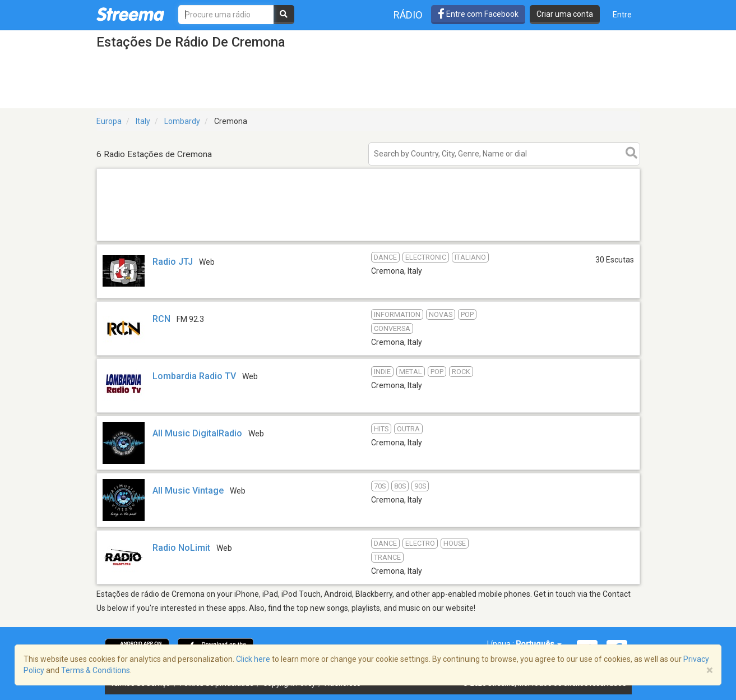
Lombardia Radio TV (194, 376)
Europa (109, 121)
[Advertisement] (368, 240)
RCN (161, 319)
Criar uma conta (565, 14)
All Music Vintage (188, 491)
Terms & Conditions (96, 670)
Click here (253, 659)
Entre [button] (622, 15)
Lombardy (182, 121)
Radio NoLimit (181, 548)
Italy (143, 121)
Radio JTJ (173, 262)
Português (539, 644)
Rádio (408, 15)
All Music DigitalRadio (197, 433)
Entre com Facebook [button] (478, 14)
